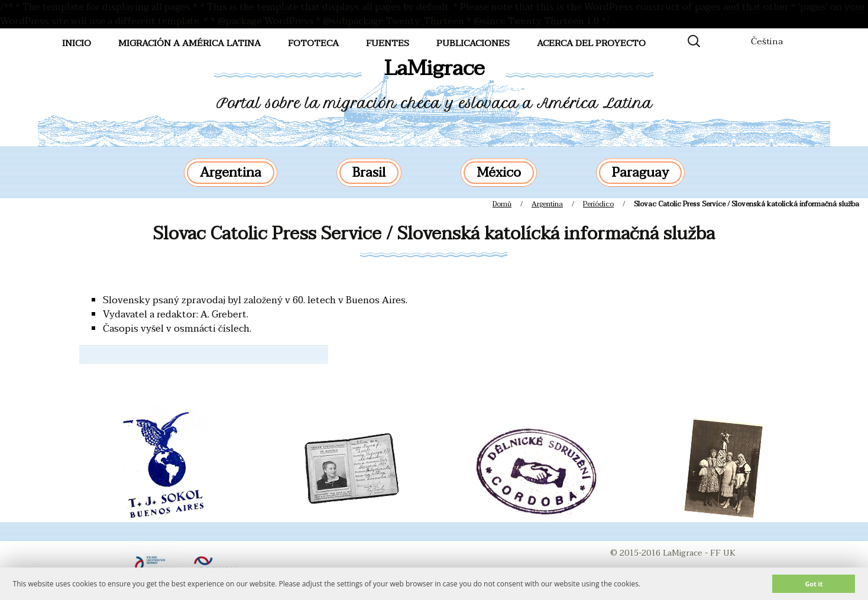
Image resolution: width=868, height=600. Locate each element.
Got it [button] (814, 584)
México (499, 173)
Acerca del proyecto (591, 43)
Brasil (369, 173)
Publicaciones (473, 43)
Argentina (231, 173)
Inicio (77, 43)
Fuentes (388, 43)
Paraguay (640, 173)
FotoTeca (313, 43)
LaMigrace (434, 68)
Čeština (767, 41)
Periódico (598, 204)
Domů (502, 204)
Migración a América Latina (190, 43)
